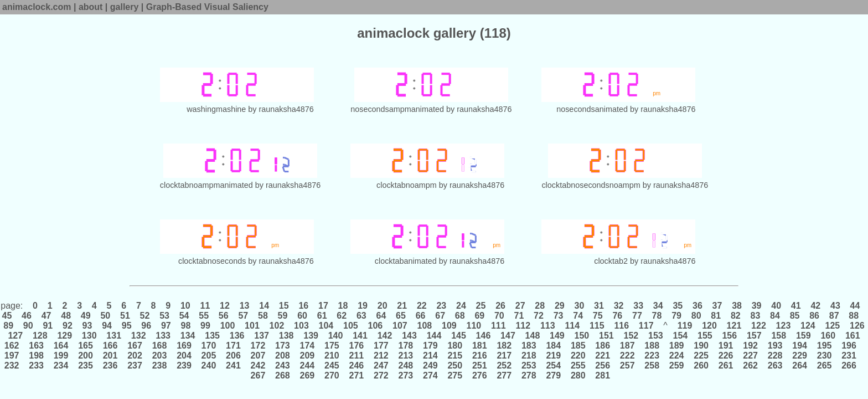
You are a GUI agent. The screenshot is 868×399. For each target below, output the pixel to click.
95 (126, 326)
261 (726, 365)
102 (277, 326)
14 (264, 306)
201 (110, 355)
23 (441, 306)
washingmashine (216, 109)
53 (165, 316)
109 (449, 326)
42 (816, 306)
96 (146, 326)
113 (547, 326)
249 (431, 365)
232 (13, 365)
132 (138, 336)
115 (597, 326)
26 (501, 306)
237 (135, 365)
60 (303, 316)
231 (849, 355)
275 (455, 375)
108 (425, 326)
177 (381, 346)
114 (572, 326)
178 (406, 346)
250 (455, 365)
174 (307, 346)
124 (808, 326)
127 (15, 336)
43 (836, 306)
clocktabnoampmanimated (206, 185)
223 (652, 355)
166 (110, 346)
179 (431, 346)
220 (578, 355)
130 (89, 336)
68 (460, 316)
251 (480, 365)
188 (652, 346)
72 (539, 316)
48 (66, 316)
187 (627, 346)
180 (455, 346)
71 (519, 316)
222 (627, 355)
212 (381, 355)
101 (252, 326)
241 (234, 365)
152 (631, 336)
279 (554, 375)
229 (800, 355)
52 (145, 316)
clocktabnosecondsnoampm (591, 185)
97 (166, 326)
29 (559, 306)
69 (480, 316)
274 (431, 375)
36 (698, 306)
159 (803, 336)
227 (751, 355)
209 (307, 355)
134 (188, 336)
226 (726, 355)
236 (110, 365)
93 (87, 326)
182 (504, 346)
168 (159, 346)
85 (795, 316)
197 (13, 355)
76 (618, 316)
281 (603, 375)
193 (775, 346)
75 (598, 316)
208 (283, 355)
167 (135, 346)
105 (351, 326)
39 (756, 306)
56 (223, 316)
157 (755, 336)
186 (603, 346)
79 (677, 316)
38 (737, 306)
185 (578, 346)
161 (852, 336)
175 (332, 346)
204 (184, 355)
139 (311, 336)
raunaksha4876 (286, 109)
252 (504, 365)
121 (734, 326)
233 (37, 365)
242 (258, 365)
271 (356, 375)
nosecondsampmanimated (397, 109)
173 (283, 346)
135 (213, 336)
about (91, 7)
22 (422, 306)
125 (833, 326)
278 (529, 375)
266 (849, 365)
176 (356, 346)
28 (540, 306)
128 (40, 336)
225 (701, 355)
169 (184, 346)
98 (186, 326)
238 (159, 365)
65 (401, 316)
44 (855, 306)
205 (209, 355)
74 (578, 316)
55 (204, 316)
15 (284, 306)
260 (701, 365)
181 (480, 346)
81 (716, 316)
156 (730, 336)
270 (332, 375)
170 (209, 346)
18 (343, 306)
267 (259, 375)
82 (735, 316)
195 (824, 346)
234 (61, 365)
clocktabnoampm (407, 185)
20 (382, 306)
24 (461, 306)
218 (529, 355)
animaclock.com (37, 7)
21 (402, 306)
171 (234, 346)
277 (504, 375)
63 (361, 316)
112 (523, 326)
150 (582, 336)
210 (332, 355)
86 (815, 316)
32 (619, 306)
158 (779, 336)
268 (283, 375)
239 (184, 365)
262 (751, 365)
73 (558, 316)
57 (243, 316)
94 (107, 326)
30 (579, 306)
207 (258, 355)
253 (529, 365)
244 (307, 365)
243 (283, 365)
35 (678, 306)
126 (856, 326)
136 (237, 336)
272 (381, 375)
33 (639, 306)
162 (13, 346)
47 (46, 316)
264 (800, 365)
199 (61, 355)
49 (86, 316)
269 (307, 375)
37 (717, 306)
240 (209, 365)
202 (135, 355)
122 (759, 326)
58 (263, 316)
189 (676, 346)
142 (385, 336)
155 (705, 336)
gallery (125, 7)
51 (125, 316)
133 (163, 336)
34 (658, 306)
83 (755, 316)
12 (225, 306)
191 (726, 346)
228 (775, 355)
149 (557, 336)
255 (578, 365)
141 (360, 336)
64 (381, 316)
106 (375, 326)
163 (37, 346)
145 (459, 336)
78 (657, 316)
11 (205, 306)
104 (326, 326)
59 (283, 316)
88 (854, 316)
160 (828, 336)
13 (244, 306)
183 (529, 346)
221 (603, 355)
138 (286, 336)
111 (499, 326)
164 (61, 346)
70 (500, 316)
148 (533, 336)
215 (455, 355)
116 (622, 326)
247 (381, 365)
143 (410, 336)
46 (27, 316)
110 (474, 326)
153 (656, 336)
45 (8, 316)
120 (710, 326)
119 (685, 326)
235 (86, 365)
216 (480, 355)
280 (578, 375)
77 (637, 316)
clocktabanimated (406, 261)
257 (627, 365)
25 (481, 306)
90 (28, 326)
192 (751, 346)
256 (603, 365)
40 (776, 306)
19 (363, 306)
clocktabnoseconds (212, 261)
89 (9, 326)
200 (86, 355)
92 (68, 326)
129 (65, 336)
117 (646, 326)
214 (431, 355)
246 (356, 365)
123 (783, 326)
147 (508, 336)
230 (824, 355)
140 (335, 336)
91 (48, 326)
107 (400, 326)
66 (420, 316)
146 (483, 336)
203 (159, 355)
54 (184, 316)
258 (652, 365)
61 (322, 316)
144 (434, 336)
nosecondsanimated (592, 109)
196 (849, 346)
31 (599, 306)
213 (406, 355)
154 (680, 336)
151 (607, 336)
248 (406, 365)
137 (262, 336)
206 (234, 355)
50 (105, 316)
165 (86, 346)
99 (206, 326)
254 (554, 365)
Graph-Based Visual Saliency (207, 7)
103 (302, 326)
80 (696, 316)
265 (824, 365)
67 (440, 316)
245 (332, 365)
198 (37, 355)
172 (258, 346)
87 (834, 316)
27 (520, 306)
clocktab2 (611, 261)
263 (775, 365)
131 (114, 336)
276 (480, 375)
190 (701, 346)
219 (554, 355)
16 (304, 306)
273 (406, 375)
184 (554, 346)
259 (676, 365)
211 (356, 355)
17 (324, 306)
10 (186, 306)
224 (676, 355)
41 (796, 306)
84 (775, 316)
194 (800, 346)
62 (342, 316)
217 (504, 355)
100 (228, 326)
